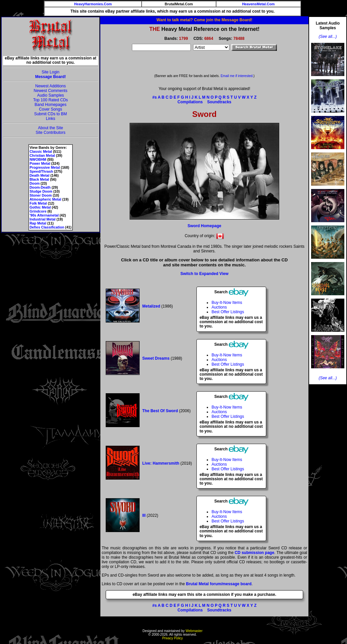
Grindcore (38, 211)
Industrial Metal (43, 219)
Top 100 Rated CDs (51, 100)
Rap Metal (38, 223)
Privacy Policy (173, 638)
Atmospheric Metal (45, 199)
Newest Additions (51, 86)
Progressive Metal (45, 167)
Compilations (190, 102)
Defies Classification (47, 227)
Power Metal (40, 163)
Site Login (50, 72)
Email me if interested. (237, 76)
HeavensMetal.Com (258, 4)
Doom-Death (40, 187)
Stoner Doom (41, 195)
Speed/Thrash (41, 171)
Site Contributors (50, 133)
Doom (35, 183)
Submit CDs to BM (51, 114)
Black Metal (39, 179)
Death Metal (40, 175)
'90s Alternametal (44, 215)
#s (154, 97)
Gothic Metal (40, 207)
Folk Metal (38, 203)
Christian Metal (42, 155)
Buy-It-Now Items (227, 303)
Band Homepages (51, 105)
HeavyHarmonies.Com (93, 4)
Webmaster (194, 631)
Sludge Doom (41, 191)
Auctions (219, 307)
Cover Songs (50, 109)
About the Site (50, 128)
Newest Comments (50, 91)
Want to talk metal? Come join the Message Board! (204, 20)
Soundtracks (219, 102)
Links (51, 119)
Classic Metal (41, 151)
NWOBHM (38, 159)
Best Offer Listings (228, 312)
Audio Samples (51, 95)
